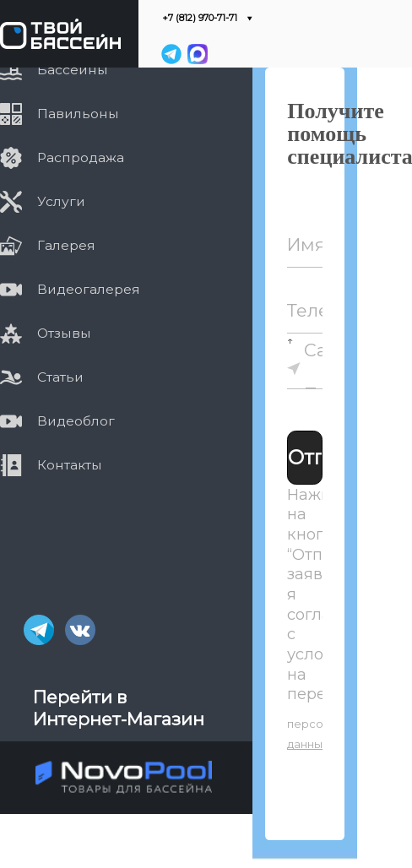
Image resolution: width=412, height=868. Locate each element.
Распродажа (62, 158)
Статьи (42, 377)
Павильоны (60, 114)
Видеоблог (57, 420)
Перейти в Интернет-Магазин (119, 708)
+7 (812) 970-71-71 (200, 18)
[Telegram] (171, 54)
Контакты (51, 464)
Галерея (48, 246)
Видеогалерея (70, 290)
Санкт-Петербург (322, 371)
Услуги (43, 202)
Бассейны (54, 70)
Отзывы (46, 333)
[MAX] (197, 54)
